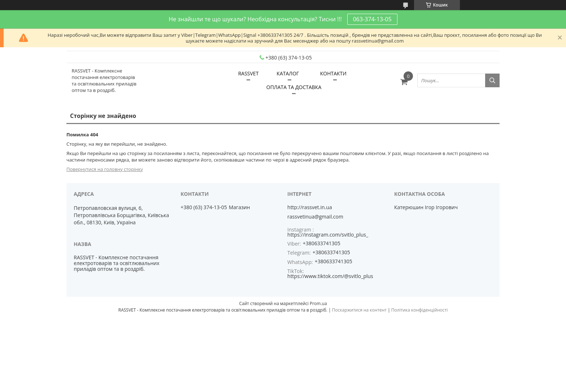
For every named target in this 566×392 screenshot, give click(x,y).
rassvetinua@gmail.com (315, 217)
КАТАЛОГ (288, 73)
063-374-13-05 (372, 19)
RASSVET (249, 73)
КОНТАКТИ (333, 73)
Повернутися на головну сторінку (105, 169)
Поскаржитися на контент (359, 310)
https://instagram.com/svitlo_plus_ (328, 235)
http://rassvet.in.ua (310, 207)
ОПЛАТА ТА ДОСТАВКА (294, 87)
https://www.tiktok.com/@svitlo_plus (330, 276)
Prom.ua (318, 303)
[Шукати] (492, 80)
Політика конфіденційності (419, 310)
